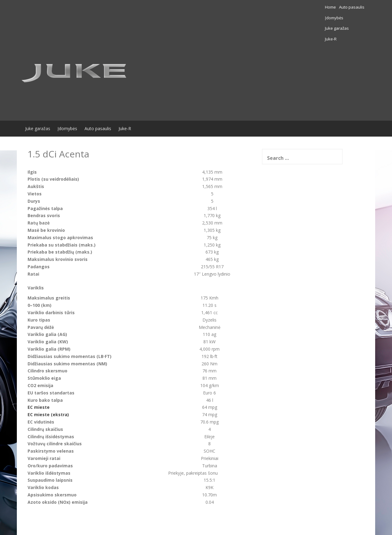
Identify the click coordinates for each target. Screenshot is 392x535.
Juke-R (359, 7)
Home (264, 7)
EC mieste (39, 376)
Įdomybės (311, 7)
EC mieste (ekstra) (48, 383)
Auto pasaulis (285, 7)
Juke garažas (337, 7)
